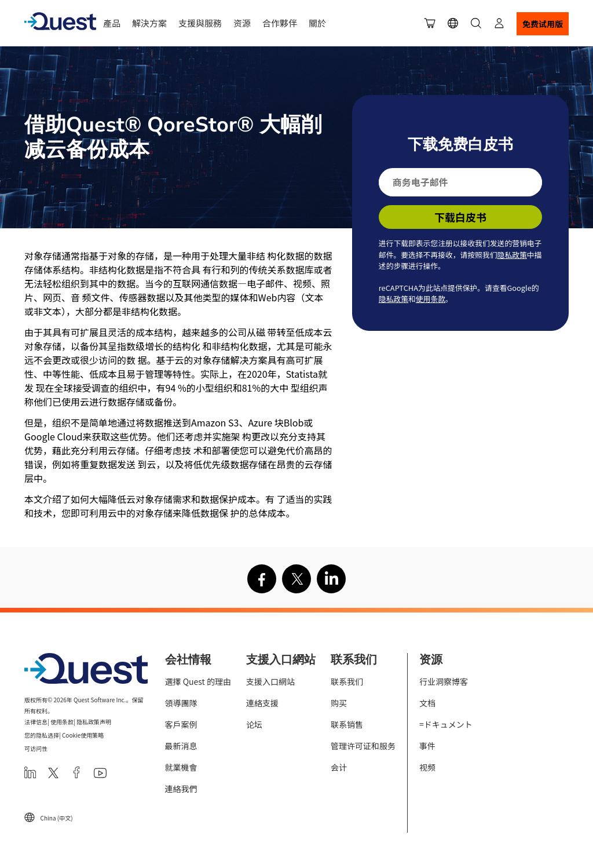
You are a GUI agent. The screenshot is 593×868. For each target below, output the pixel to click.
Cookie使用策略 (83, 735)
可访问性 (36, 748)
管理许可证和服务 (363, 746)
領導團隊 (181, 703)
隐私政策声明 (94, 722)
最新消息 (181, 746)
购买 (339, 703)
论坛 (254, 724)
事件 (427, 746)
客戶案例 (181, 724)
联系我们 (347, 681)
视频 (427, 767)
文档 (427, 703)
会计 (339, 767)
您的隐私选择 (42, 735)
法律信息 (36, 722)
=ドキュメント (446, 724)
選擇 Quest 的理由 (198, 681)
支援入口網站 (270, 681)
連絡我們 (181, 789)
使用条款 (431, 299)
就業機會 (181, 767)
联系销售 (347, 724)
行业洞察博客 (444, 681)
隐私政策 (512, 255)
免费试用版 (543, 24)
